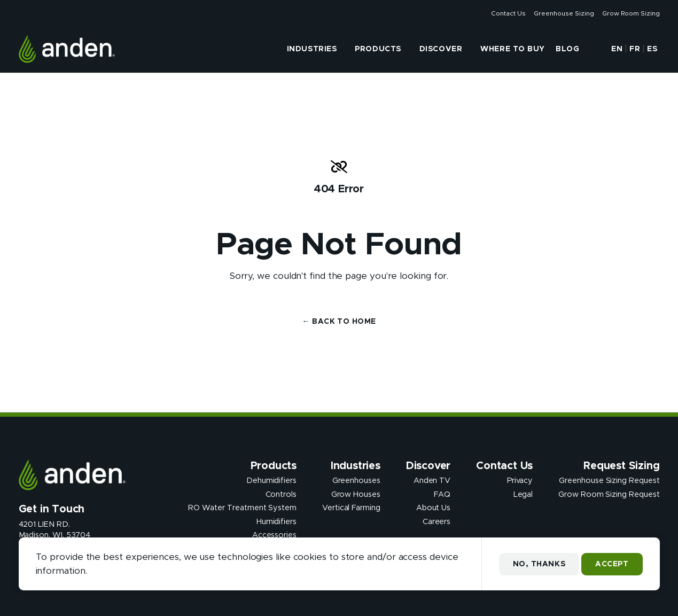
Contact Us (508, 13)
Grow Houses (356, 494)
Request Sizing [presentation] (621, 466)
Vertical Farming (351, 508)
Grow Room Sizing (631, 13)
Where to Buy (513, 49)
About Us (433, 508)
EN (617, 49)
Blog (567, 49)
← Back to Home (339, 322)
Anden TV (432, 481)
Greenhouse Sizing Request (609, 481)
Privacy (520, 481)
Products (378, 49)
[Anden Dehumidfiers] (67, 49)
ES (652, 49)
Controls (281, 494)
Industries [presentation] (312, 49)
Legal (523, 494)
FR (635, 49)
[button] (594, 49)
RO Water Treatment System (242, 508)
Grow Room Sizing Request (609, 494)
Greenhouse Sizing (564, 13)
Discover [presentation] (441, 49)
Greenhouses (356, 481)
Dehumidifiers (271, 481)
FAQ (442, 494)
